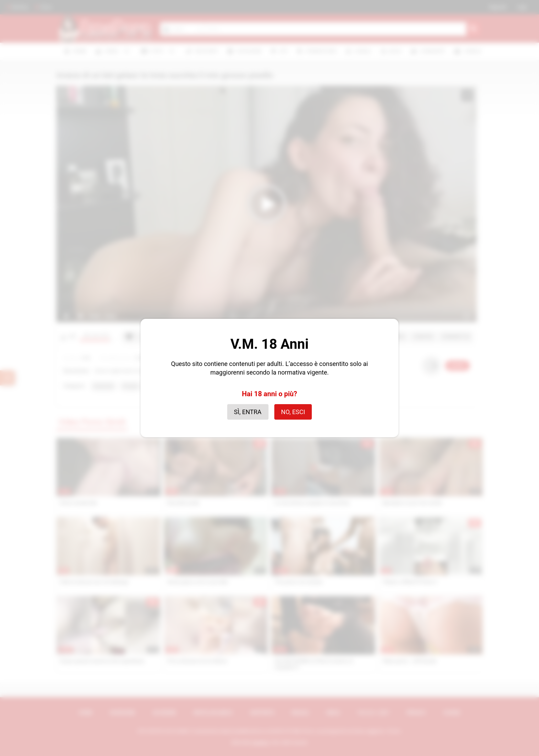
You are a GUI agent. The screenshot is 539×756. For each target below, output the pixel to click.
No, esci (293, 412)
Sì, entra (248, 412)
